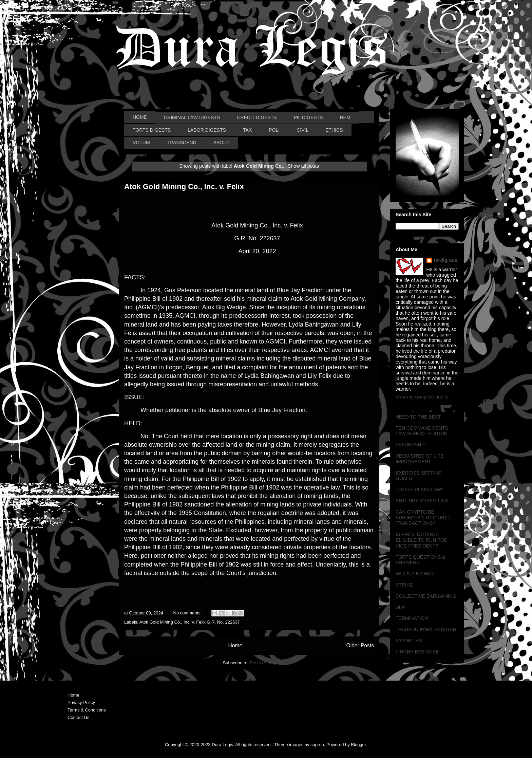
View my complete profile (422, 397)
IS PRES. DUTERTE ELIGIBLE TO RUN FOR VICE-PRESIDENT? (422, 540)
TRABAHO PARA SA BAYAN (426, 629)
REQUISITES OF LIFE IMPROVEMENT (420, 459)
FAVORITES (409, 641)
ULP (400, 607)
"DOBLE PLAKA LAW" (419, 489)
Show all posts (303, 166)
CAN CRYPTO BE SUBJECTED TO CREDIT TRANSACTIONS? (423, 518)
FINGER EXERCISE (417, 652)
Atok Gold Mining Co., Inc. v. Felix (184, 187)
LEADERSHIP (411, 445)
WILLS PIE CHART (416, 574)
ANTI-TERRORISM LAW (422, 501)
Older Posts (360, 645)
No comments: (188, 613)
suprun (317, 745)
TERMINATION (412, 618)
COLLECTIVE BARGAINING (426, 596)
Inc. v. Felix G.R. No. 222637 (212, 622)
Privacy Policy (81, 702)
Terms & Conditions (87, 710)
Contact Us (78, 717)
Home (235, 645)
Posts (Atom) (262, 663)
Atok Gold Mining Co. (160, 622)
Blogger (358, 745)
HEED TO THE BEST (418, 417)
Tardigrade (445, 260)
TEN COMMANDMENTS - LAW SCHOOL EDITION (423, 431)
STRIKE (404, 585)
